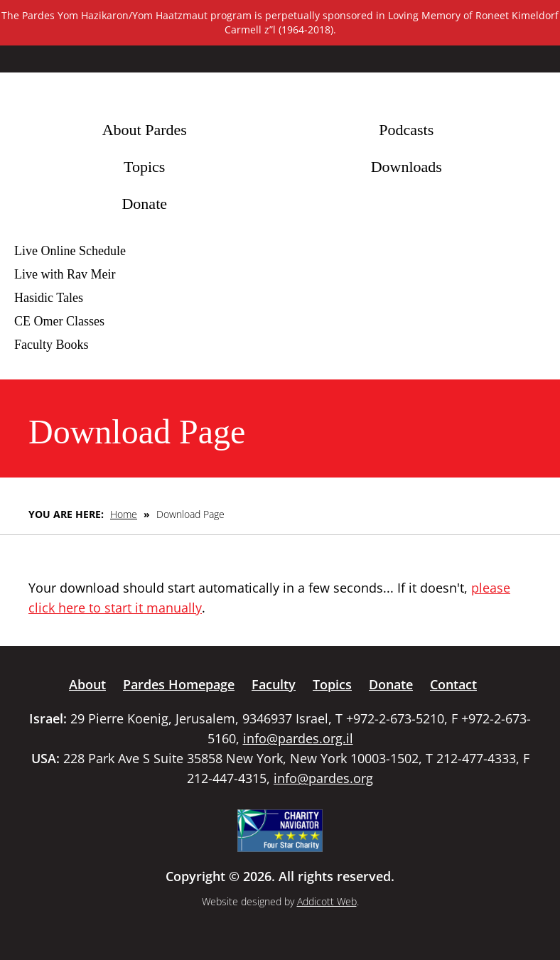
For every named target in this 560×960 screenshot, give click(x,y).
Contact (453, 684)
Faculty (274, 684)
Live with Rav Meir (65, 274)
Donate (144, 204)
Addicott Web (327, 901)
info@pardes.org (323, 778)
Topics (144, 167)
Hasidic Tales (49, 298)
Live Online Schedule (70, 251)
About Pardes (145, 130)
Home (124, 514)
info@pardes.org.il (298, 738)
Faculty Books (52, 345)
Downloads (406, 167)
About (87, 684)
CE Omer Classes (59, 321)
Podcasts (406, 130)
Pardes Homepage (179, 684)
